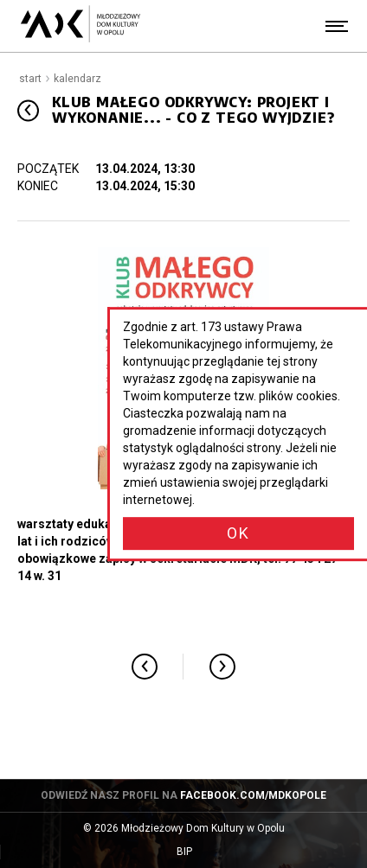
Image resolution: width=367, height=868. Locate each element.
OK (238, 533)
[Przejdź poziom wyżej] (28, 110)
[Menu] (337, 26)
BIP (201, 852)
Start (30, 79)
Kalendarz (77, 79)
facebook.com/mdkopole (253, 795)
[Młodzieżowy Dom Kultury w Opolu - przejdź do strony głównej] (80, 26)
